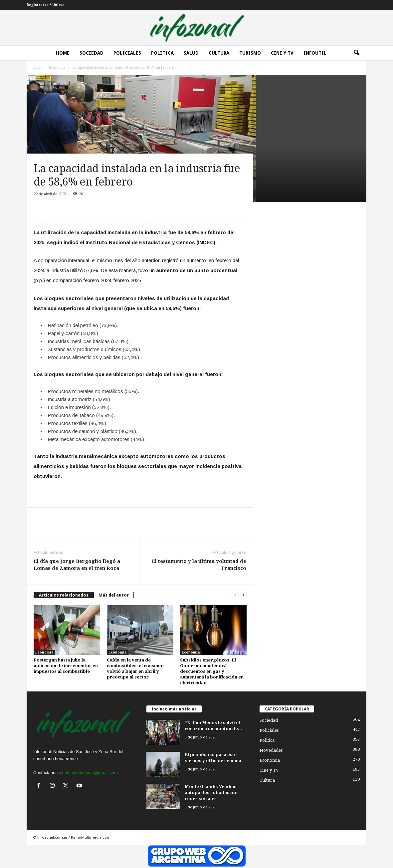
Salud (191, 53)
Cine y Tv (282, 53)
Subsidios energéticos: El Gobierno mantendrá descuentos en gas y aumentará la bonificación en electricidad (212, 671)
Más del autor (114, 595)
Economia (57, 67)
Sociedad (92, 53)
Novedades (271, 750)
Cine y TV (269, 770)
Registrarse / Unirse (46, 5)
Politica (162, 53)
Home (63, 53)
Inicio (38, 67)
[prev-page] (235, 595)
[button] (356, 53)
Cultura (219, 53)
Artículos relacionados (64, 595)
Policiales (127, 53)
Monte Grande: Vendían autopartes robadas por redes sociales (212, 793)
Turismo (250, 53)
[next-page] (243, 595)
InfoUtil (315, 53)
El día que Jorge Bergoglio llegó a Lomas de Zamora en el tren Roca (77, 565)
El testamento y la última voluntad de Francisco (199, 565)
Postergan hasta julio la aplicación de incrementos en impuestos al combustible (66, 666)
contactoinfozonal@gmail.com (89, 773)
